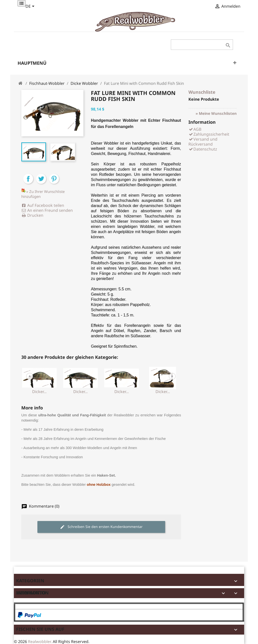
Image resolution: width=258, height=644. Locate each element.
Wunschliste (202, 92)
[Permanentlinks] (22, 3)
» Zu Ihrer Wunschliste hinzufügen (43, 194)
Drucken (32, 215)
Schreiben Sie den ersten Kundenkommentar (101, 527)
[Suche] (202, 45)
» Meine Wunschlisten (216, 113)
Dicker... (39, 392)
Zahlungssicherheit (209, 134)
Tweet (41, 183)
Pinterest (54, 183)
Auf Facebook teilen (43, 205)
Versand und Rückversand (203, 142)
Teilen (28, 183)
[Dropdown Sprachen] (31, 7)
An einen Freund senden (47, 210)
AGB (195, 129)
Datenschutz (203, 149)
